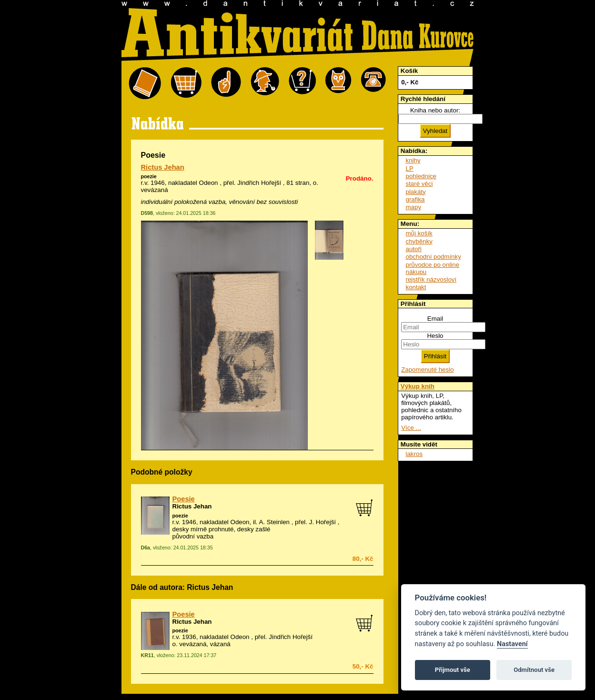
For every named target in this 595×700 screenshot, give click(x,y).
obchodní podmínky (434, 257)
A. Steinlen (274, 522)
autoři (414, 249)
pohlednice (421, 176)
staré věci (419, 184)
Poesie (184, 499)
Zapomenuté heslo (427, 370)
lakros (414, 454)
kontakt (416, 287)
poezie (149, 176)
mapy (414, 207)
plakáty (416, 192)
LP (410, 168)
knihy (413, 160)
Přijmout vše (453, 670)
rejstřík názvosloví (431, 279)
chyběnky (419, 241)
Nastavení (512, 644)
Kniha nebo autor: (435, 110)
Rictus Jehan (163, 167)
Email (435, 319)
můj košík (419, 233)
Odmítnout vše (534, 670)
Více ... (411, 428)
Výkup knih (418, 386)
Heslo (435, 336)
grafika (415, 199)
